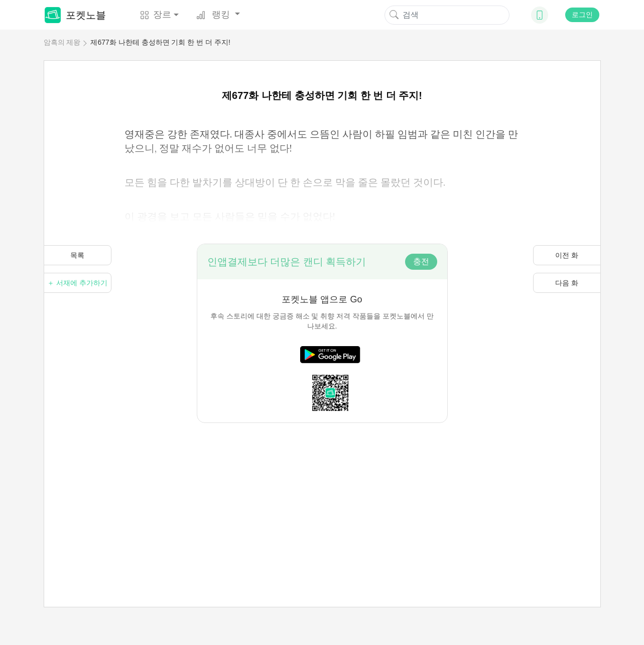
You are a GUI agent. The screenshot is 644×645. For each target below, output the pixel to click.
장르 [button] (156, 15)
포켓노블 (75, 15)
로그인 (582, 15)
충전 (421, 261)
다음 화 (567, 283)
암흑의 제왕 (62, 42)
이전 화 (567, 255)
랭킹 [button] (214, 15)
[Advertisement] (322, 493)
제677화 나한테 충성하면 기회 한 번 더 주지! (160, 42)
